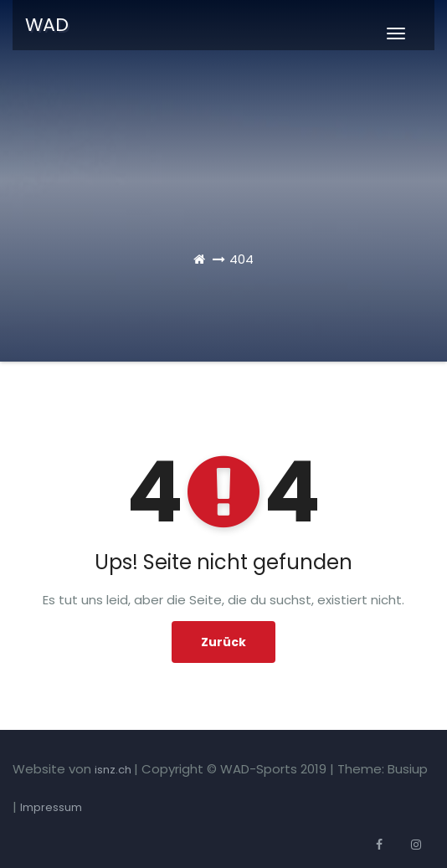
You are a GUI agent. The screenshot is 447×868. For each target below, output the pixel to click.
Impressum (51, 807)
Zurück (223, 642)
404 (241, 259)
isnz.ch (114, 770)
